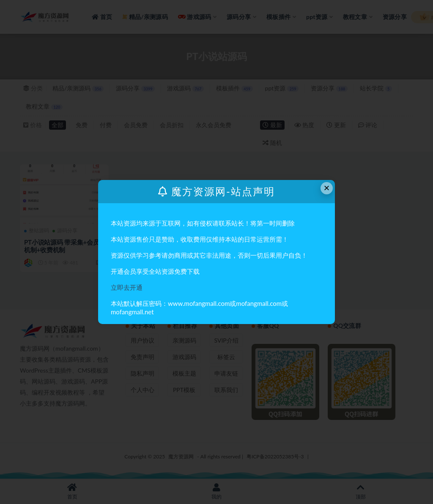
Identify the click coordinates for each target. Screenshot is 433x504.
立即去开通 (127, 287)
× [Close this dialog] (327, 188)
